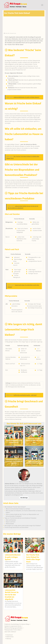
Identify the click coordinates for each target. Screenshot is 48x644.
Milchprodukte (10, 524)
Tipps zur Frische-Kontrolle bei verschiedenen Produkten (20, 518)
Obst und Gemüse (11, 520)
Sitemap (8, 639)
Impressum (9, 635)
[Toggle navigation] (42, 5)
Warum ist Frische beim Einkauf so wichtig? (18, 509)
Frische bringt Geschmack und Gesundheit (16, 527)
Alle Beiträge (24, 498)
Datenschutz (9, 637)
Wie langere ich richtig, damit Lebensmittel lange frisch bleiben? (23, 526)
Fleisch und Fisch (11, 522)
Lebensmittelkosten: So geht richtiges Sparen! (26, 97)
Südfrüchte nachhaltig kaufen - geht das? (25, 395)
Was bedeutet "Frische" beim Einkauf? (15, 507)
